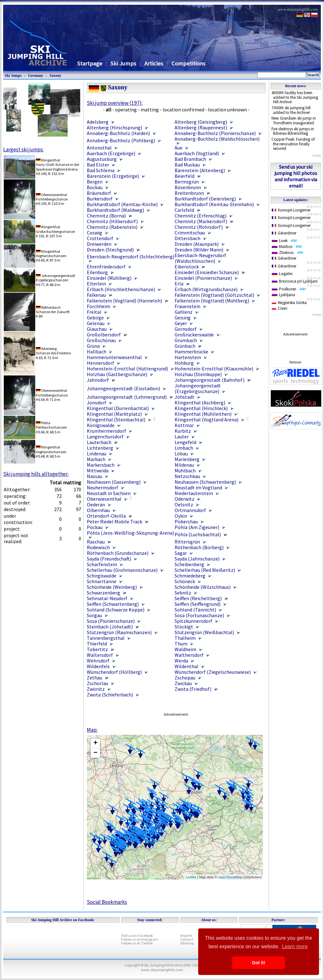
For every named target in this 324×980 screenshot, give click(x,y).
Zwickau (183, 683)
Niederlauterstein (194, 493)
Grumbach (186, 340)
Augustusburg (102, 159)
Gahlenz (184, 312)
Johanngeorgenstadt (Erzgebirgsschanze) (198, 388)
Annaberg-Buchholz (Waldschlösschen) (217, 139)
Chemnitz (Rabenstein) (112, 227)
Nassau (95, 476)
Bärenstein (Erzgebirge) (113, 176)
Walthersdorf (189, 655)
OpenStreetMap (230, 877)
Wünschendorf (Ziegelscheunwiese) (213, 672)
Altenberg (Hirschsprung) (115, 127)
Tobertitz (97, 649)
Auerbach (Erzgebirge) (112, 153)
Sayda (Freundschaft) (109, 559)
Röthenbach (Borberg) (199, 547)
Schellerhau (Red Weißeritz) (205, 570)
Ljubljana (283, 295)
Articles (154, 63)
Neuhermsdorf (103, 487)
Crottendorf (100, 238)
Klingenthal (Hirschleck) (201, 408)
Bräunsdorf (99, 193)
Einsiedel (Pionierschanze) (203, 278)
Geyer (181, 323)
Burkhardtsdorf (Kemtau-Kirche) (122, 204)
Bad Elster (98, 165)
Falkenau (96, 295)
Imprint (186, 935)
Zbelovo (288, 253)
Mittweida (98, 470)
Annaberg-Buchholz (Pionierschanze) (215, 133)
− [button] (95, 753)
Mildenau (184, 465)
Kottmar (184, 425)
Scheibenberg (189, 564)
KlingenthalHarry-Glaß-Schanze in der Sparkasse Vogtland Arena (58, 165)
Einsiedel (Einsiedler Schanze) (207, 272)
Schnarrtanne (102, 581)
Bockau (95, 187)
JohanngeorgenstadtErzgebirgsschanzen (56, 278)
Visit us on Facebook (137, 935)
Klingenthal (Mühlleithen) (203, 414)
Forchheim (98, 306)
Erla (179, 284)
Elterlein (96, 284)
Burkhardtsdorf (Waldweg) (115, 210)
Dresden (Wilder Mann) (199, 250)
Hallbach (97, 352)
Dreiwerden (99, 244)
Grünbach (185, 346)
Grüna (93, 346)
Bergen (95, 182)
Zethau (95, 678)
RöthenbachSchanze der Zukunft (53, 310)
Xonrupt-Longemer (291, 210)
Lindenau (97, 453)
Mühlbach (185, 470)
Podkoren (289, 289)
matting (150, 110)
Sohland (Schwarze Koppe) (116, 610)
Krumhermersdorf (106, 431)
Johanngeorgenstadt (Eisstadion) (123, 388)
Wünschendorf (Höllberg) (114, 672)
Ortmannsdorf (190, 510)
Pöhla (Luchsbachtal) (198, 534)
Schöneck (185, 581)
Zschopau (185, 678)
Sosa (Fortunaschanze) (199, 615)
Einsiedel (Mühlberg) (109, 278)
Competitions (188, 63)
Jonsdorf (97, 403)
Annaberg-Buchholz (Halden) (118, 133)
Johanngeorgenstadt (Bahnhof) (209, 380)
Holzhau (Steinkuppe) (198, 374)
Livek (285, 241)
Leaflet (191, 877)
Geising (183, 318)
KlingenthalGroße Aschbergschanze (55, 229)
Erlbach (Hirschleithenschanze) (121, 289)
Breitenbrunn (189, 193)
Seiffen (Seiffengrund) (198, 604)
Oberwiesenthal (104, 499)
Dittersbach (187, 238)
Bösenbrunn (188, 187)
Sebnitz (183, 593)
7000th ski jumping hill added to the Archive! (291, 110)
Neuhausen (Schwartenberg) (205, 482)
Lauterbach (99, 442)
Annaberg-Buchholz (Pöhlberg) (121, 140)
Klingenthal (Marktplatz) (114, 414)
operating (126, 110)
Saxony (55, 76)
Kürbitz (183, 431)
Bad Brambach (190, 159)
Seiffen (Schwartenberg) (113, 604)
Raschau (96, 542)
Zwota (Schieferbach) (110, 695)
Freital (94, 312)
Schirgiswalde (102, 576)
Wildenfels (98, 666)
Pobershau (186, 521)
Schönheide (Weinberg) (112, 587)
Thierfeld (97, 644)
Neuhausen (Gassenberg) (114, 482)
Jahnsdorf (98, 380)
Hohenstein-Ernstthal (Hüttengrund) (127, 369)
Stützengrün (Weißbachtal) (204, 632)
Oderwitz (184, 499)
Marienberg (187, 459)
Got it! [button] (259, 963)
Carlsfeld (184, 210)
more (317, 155)
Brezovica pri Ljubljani (295, 281)
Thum (181, 644)
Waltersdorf (100, 655)
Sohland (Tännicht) (195, 610)
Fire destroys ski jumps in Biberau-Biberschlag (293, 131)
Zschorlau (98, 683)
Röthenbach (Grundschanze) (118, 553)
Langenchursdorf (105, 436)
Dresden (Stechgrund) (110, 250)
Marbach (96, 459)
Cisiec (280, 308)
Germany (36, 76)
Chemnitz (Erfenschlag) (201, 216)
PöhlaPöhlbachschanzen (51, 425)
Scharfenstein (102, 564)
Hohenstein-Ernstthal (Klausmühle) (214, 369)
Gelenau (96, 323)
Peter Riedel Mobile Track (115, 521)
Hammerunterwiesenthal (114, 357)
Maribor (287, 247)
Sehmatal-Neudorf (107, 598)
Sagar (181, 553)
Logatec (282, 274)
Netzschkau (187, 476)
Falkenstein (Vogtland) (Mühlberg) (212, 301)
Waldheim (185, 649)
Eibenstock (187, 267)
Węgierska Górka (289, 303)
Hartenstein (188, 357)
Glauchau (97, 329)
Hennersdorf (101, 363)
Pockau (95, 527)
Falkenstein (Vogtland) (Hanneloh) (124, 301)
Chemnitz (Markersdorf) (201, 221)
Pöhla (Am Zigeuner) (197, 527)
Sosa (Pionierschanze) (111, 621)
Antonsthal (99, 148)
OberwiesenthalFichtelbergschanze (52, 197)
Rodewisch (98, 547)
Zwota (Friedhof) (193, 689)
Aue (179, 148)
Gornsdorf (186, 329)
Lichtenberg (100, 448)
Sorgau (94, 615)
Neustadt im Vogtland (198, 487)
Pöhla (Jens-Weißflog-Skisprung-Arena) (130, 533)
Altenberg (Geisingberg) (201, 122)
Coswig (95, 233)
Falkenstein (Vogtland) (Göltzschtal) (214, 295)
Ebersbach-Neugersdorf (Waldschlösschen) (200, 258)
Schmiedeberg (190, 576)
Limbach (184, 448)
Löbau (181, 453)
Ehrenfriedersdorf (106, 267)
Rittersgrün (187, 542)
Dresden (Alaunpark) (197, 244)
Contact (187, 939)
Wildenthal (187, 666)
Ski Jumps (123, 63)
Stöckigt (184, 627)
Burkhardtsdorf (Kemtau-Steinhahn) (214, 204)
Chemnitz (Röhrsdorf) (199, 227)
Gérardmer (284, 233)
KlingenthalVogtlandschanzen (51, 253)
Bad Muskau (187, 165)
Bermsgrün (187, 182)
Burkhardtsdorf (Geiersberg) (205, 199)
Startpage (90, 63)
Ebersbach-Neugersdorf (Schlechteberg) (131, 256)
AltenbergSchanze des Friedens (53, 351)
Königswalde (101, 425)
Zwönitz (96, 689)
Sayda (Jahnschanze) (197, 559)
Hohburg (184, 363)
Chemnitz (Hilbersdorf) (112, 221)
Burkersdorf (100, 199)
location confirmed (183, 110)
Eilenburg (97, 272)
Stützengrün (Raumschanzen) (119, 632)
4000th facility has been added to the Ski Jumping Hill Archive (295, 97)
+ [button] (95, 743)
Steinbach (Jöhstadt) (110, 627)
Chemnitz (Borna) (106, 216)
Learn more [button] (295, 946)
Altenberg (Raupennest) (201, 127)
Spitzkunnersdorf (193, 621)
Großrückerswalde (194, 335)
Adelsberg (98, 122)
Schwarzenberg (103, 593)
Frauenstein (187, 306)
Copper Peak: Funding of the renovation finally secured (293, 144)
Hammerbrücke (191, 352)
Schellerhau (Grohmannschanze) (122, 570)
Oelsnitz (184, 504)
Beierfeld (184, 176)
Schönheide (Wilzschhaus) (203, 587)
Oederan (96, 504)
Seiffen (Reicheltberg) (198, 598)
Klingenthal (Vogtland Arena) (207, 420)
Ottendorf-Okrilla (106, 516)
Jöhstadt (184, 397)
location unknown (227, 110)
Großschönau (101, 340)
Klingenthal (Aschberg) (200, 403)
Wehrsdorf (98, 661)
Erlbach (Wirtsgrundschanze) (206, 289)
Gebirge (95, 318)
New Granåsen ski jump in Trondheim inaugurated (294, 121)
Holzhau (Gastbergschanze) (117, 374)
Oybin (181, 516)
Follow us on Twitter (137, 943)
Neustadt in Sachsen (109, 493)
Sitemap (187, 943)
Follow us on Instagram (140, 939)
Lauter (182, 436)
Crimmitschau (190, 233)
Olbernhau (98, 510)
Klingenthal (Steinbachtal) (116, 420)
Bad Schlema (101, 170)
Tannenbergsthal (106, 638)
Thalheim (185, 638)
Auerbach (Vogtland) (197, 153)
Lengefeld (185, 442)
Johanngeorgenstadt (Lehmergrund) (127, 397)
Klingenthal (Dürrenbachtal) (118, 408)
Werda (181, 661)
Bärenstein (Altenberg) (200, 170)
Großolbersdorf (104, 335)
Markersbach (101, 465)
